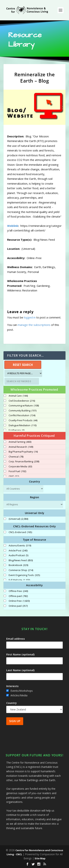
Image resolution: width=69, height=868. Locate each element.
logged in (30, 317)
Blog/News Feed (21, 560)
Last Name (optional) (20, 670)
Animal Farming (20, 442)
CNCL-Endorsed (20, 532)
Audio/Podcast (18, 555)
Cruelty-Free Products (23, 420)
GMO (14, 476)
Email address (16, 639)
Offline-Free (18, 591)
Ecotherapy (17, 430)
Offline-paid (18, 596)
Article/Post (18, 551)
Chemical (16, 457)
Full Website (19, 580)
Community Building (23, 411)
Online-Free (19, 601)
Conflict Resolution (22, 415)
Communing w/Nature (24, 406)
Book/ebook (18, 565)
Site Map (40, 858)
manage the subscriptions (34, 325)
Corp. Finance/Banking (24, 462)
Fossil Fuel (17, 471)
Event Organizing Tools (24, 575)
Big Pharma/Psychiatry (23, 452)
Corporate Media (20, 467)
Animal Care (18, 396)
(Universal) (18, 519)
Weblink (13, 226)
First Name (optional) (20, 654)
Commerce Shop (21, 570)
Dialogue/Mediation (23, 425)
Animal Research (21, 447)
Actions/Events (20, 546)
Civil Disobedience (22, 401)
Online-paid (18, 606)
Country (11, 703)
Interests (12, 686)
